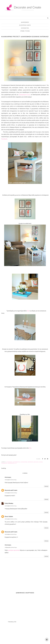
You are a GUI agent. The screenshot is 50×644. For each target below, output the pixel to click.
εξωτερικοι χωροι (25, 25)
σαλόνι (41, 462)
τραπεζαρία (4, 463)
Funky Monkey (9, 503)
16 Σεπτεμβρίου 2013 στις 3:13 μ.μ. (11, 506)
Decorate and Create (11, 490)
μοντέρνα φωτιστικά (14, 550)
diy (16, 463)
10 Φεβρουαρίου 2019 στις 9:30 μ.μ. (11, 547)
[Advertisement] (12, 608)
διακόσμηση (25, 22)
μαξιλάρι (36, 462)
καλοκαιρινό (24, 462)
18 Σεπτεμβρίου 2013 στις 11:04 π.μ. (11, 519)
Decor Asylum (9, 516)
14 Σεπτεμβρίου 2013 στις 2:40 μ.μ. (11, 480)
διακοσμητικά (17, 462)
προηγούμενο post (24, 95)
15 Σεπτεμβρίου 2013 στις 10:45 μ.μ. (11, 493)
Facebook (4, 139)
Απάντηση (46, 486)
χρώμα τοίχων (25, 31)
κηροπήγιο (31, 462)
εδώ (28, 311)
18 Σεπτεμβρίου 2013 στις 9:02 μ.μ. (11, 534)
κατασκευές (25, 28)
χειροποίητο (11, 463)
